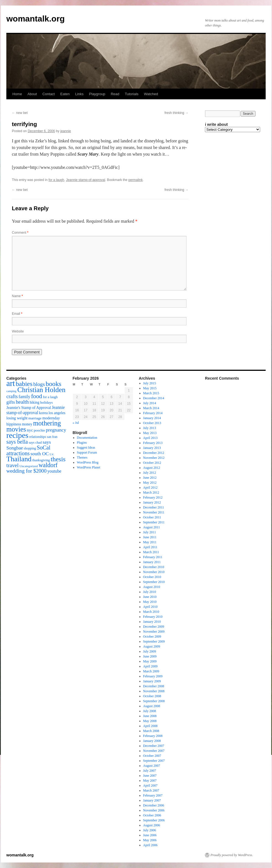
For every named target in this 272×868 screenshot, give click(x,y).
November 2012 (154, 458)
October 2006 (152, 815)
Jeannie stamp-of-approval (86, 180)
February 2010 (153, 617)
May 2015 (150, 388)
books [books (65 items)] (54, 384)
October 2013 (152, 423)
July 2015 (150, 383)
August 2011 (152, 527)
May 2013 (150, 433)
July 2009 (150, 651)
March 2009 (151, 671)
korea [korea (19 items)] (43, 413)
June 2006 (150, 835)
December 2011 (154, 507)
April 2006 (150, 845)
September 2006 (154, 820)
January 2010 (152, 622)
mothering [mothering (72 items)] (47, 423)
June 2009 (150, 656)
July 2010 (150, 592)
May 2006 (150, 840)
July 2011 (150, 532)
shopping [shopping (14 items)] (30, 448)
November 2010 (154, 572)
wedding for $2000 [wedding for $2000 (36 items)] (26, 471)
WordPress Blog (88, 462)
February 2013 (153, 443)
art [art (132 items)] (11, 383)
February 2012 (153, 497)
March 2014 (151, 408)
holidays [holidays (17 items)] (46, 402)
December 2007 (154, 746)
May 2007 (150, 781)
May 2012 (150, 483)
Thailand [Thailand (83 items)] (19, 459)
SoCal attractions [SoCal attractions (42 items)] (28, 450)
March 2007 (151, 790)
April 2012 (150, 488)
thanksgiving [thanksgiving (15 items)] (41, 460)
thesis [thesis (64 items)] (58, 459)
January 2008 (152, 741)
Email (17, 314)
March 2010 (151, 612)
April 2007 (150, 786)
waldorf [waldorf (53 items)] (48, 465)
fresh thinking (176, 113)
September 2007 (154, 761)
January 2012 (152, 502)
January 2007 (152, 800)
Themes (82, 457)
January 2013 (152, 448)
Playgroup (97, 94)
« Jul (76, 423)
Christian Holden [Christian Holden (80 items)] (42, 390)
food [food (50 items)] (37, 396)
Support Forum (87, 452)
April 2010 (150, 607)
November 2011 (154, 512)
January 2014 (152, 418)
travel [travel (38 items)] (12, 465)
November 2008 (154, 691)
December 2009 (154, 627)
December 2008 (154, 686)
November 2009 (154, 632)
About (32, 94)
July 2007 (150, 771)
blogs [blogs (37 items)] (39, 384)
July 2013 (150, 428)
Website (18, 331)
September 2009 (154, 641)
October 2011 (152, 517)
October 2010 (152, 577)
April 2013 (150, 438)
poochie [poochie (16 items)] (39, 430)
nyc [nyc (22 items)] (30, 430)
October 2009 (152, 637)
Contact (49, 94)
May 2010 (150, 602)
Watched (151, 94)
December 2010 (154, 567)
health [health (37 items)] (22, 402)
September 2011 (154, 522)
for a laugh (56, 180)
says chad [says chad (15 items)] (35, 443)
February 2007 (153, 795)
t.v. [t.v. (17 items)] (52, 454)
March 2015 (151, 393)
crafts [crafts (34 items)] (12, 396)
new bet (20, 113)
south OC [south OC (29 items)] (40, 454)
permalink (135, 180)
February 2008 (153, 736)
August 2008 (152, 706)
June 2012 (150, 478)
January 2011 (152, 562)
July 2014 (150, 403)
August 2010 (152, 587)
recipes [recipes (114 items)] (17, 435)
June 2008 (150, 716)
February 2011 (153, 557)
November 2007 (154, 751)
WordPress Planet (89, 467)
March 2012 (151, 492)
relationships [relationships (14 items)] (38, 437)
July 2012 (150, 473)
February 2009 (153, 676)
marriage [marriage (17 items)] (35, 418)
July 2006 (150, 830)
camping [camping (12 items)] (11, 391)
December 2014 (154, 398)
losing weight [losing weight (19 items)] (17, 418)
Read (115, 94)
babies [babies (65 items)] (24, 384)
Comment (20, 233)
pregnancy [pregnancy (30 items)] (56, 430)
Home (17, 94)
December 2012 (154, 453)
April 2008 (150, 726)
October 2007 (152, 756)
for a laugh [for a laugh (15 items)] (50, 397)
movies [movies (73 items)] (16, 429)
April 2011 (150, 547)
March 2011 (151, 552)
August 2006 (152, 825)
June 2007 (150, 776)
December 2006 (154, 805)
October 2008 (152, 696)
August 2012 (152, 468)
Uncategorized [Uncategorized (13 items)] (28, 466)
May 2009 (150, 661)
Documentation (87, 438)
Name (17, 296)
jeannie (66, 131)
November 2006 (154, 810)
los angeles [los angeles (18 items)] (57, 413)
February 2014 (153, 413)
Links (79, 94)
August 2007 (152, 766)
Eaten (65, 94)
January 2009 (152, 681)
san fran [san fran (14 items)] (52, 437)
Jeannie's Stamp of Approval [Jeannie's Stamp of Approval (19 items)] (29, 408)
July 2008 (150, 711)
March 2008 (151, 731)
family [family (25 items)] (24, 397)
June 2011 (150, 537)
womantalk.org (36, 19)
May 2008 (150, 721)
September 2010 (154, 582)
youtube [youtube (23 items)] (54, 471)
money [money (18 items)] (27, 424)
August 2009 (152, 646)
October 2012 (152, 463)
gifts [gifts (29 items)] (11, 402)
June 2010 (150, 597)
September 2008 (154, 701)
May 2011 (150, 542)
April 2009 (150, 666)
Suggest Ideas (86, 448)
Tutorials (131, 94)
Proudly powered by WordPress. (232, 855)
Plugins (82, 443)
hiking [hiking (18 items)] (34, 402)
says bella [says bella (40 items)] (17, 442)
